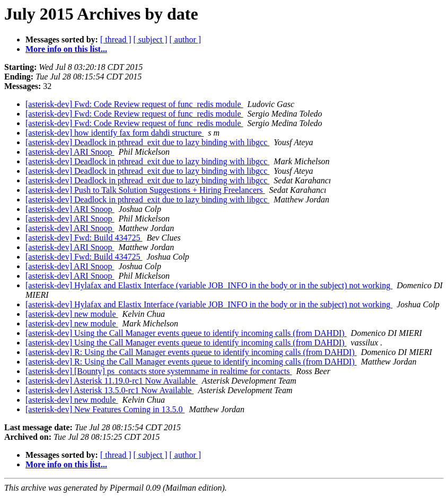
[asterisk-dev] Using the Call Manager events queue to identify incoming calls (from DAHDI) (186, 333)
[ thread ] (116, 39)
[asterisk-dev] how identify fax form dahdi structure (115, 133)
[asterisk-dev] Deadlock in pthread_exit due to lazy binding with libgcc (147, 142)
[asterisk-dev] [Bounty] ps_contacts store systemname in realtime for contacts (159, 371)
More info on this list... (66, 49)
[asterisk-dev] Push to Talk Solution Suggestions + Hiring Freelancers (145, 190)
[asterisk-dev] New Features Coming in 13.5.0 (105, 409)
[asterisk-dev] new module (72, 314)
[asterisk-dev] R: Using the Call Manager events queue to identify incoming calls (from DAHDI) (191, 352)
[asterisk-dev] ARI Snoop (70, 152)
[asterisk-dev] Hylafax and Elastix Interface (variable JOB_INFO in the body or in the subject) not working (209, 285)
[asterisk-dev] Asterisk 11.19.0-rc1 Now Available (112, 381)
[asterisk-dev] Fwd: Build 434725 (84, 238)
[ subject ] (151, 39)
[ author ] (186, 39)
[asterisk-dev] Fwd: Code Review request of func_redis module (134, 104)
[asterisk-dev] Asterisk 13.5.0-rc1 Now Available (109, 390)
